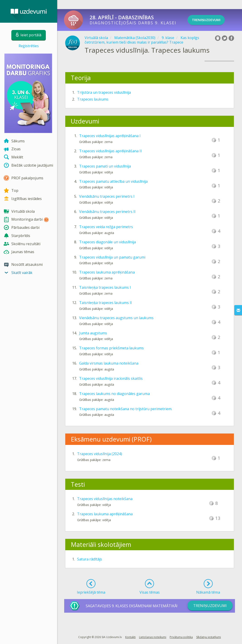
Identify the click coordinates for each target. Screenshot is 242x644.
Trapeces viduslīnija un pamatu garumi (112, 257)
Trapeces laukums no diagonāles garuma (114, 394)
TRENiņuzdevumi (212, 20)
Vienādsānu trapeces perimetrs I (107, 196)
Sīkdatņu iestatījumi (209, 637)
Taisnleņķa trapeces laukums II (106, 303)
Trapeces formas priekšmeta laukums (111, 348)
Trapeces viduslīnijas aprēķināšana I (110, 136)
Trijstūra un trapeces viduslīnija (104, 92)
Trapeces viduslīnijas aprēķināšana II (110, 151)
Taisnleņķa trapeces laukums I (105, 287)
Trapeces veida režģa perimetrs (106, 227)
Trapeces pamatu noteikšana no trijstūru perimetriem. (126, 409)
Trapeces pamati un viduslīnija (105, 166)
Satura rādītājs (90, 559)
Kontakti (130, 637)
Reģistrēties (29, 46)
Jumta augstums (93, 333)
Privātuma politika (181, 637)
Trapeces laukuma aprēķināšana (107, 272)
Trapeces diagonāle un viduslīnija (108, 242)
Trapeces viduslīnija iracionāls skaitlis (111, 378)
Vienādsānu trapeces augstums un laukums (116, 318)
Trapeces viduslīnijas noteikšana (105, 499)
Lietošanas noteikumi (153, 637)
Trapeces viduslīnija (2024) (100, 454)
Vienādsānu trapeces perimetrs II (107, 212)
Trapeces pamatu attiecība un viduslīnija (113, 181)
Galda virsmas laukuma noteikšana (109, 363)
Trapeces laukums (93, 99)
